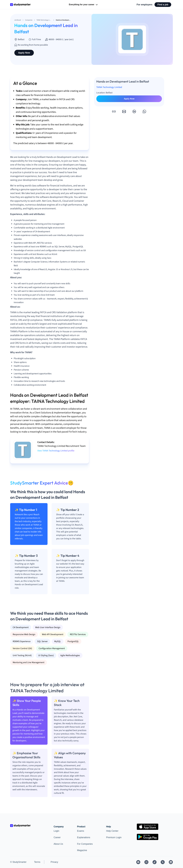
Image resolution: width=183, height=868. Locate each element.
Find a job (163, 5)
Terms (37, 862)
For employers (144, 5)
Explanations (84, 837)
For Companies (85, 844)
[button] (114, 111)
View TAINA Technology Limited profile (56, 451)
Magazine (82, 850)
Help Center (112, 831)
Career (57, 837)
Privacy (54, 862)
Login (56, 831)
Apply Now (24, 53)
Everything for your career (84, 5)
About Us (58, 844)
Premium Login (114, 837)
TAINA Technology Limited (109, 87)
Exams (81, 831)
